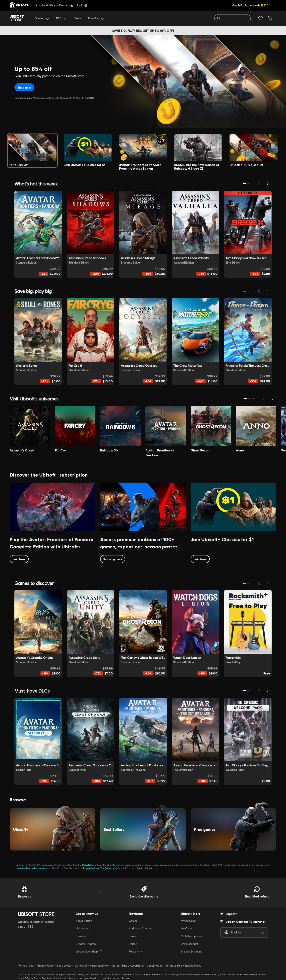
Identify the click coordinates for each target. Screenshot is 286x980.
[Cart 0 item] (270, 18)
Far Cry (104, 868)
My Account (188, 921)
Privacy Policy (45, 966)
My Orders (187, 928)
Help (82, 5)
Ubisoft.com (83, 928)
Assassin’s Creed (91, 868)
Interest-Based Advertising (127, 966)
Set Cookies (64, 966)
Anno (112, 868)
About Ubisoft (84, 921)
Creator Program (86, 944)
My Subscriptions (191, 936)
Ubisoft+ (134, 944)
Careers (81, 936)
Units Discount (189, 944)
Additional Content (140, 928)
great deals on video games (30, 868)
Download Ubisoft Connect (54, 5)
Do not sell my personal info (91, 966)
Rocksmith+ (136, 951)
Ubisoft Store (89, 865)
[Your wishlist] (260, 18)
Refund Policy (193, 966)
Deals (132, 936)
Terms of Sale (174, 966)
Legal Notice (155, 966)
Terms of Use (26, 966)
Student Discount (191, 951)
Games (133, 921)
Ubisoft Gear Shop (89, 951)
